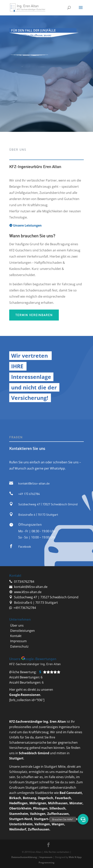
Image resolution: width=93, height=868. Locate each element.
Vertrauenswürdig (31, 67)
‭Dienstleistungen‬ (22, 631)
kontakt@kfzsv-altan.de (34, 483)
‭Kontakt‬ (16, 636)
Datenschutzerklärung (24, 857)
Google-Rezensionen (25, 695)
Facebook (25, 547)
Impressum (18, 641)
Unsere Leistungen (25, 225)
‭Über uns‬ (17, 625)
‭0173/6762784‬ (24, 582)
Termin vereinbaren (34, 315)
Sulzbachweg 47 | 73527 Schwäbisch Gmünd (48, 504)
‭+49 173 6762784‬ (29, 494)
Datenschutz (19, 646)
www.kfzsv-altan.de (28, 592)
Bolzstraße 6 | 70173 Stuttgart (38, 515)
